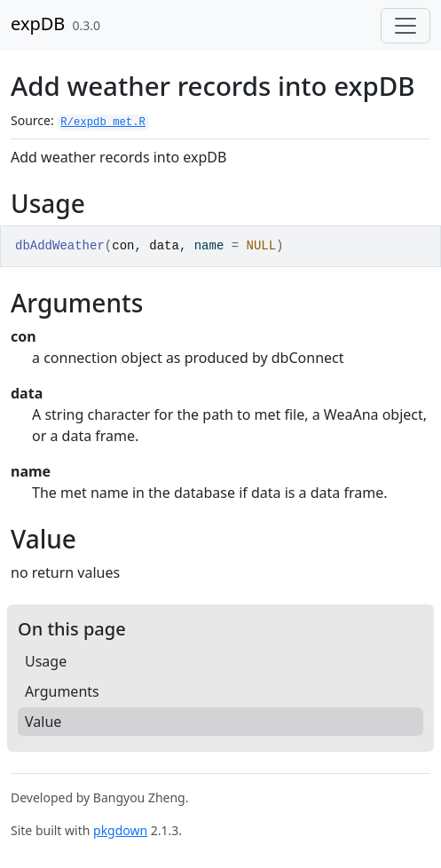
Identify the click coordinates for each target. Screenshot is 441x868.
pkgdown (120, 830)
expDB (38, 24)
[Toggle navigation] (406, 26)
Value (43, 722)
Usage (46, 661)
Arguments (62, 691)
